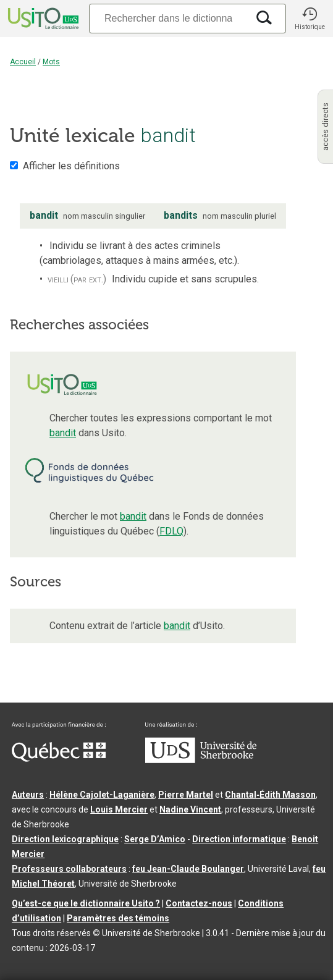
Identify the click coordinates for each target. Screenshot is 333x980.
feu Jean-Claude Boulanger (188, 869)
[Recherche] (168, 18)
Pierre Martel (186, 795)
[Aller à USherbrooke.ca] (201, 760)
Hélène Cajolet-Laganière (102, 795)
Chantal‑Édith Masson (270, 795)
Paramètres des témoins (118, 918)
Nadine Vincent (190, 809)
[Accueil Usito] (42, 19)
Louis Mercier (119, 809)
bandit (63, 433)
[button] (310, 19)
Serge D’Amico (155, 839)
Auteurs (28, 795)
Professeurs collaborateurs (69, 869)
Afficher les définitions (71, 166)
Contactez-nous (199, 903)
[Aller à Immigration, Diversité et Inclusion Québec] (59, 759)
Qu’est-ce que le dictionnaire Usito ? (86, 903)
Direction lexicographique (65, 839)
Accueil (23, 62)
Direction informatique (239, 839)
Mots (51, 62)
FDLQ (171, 531)
